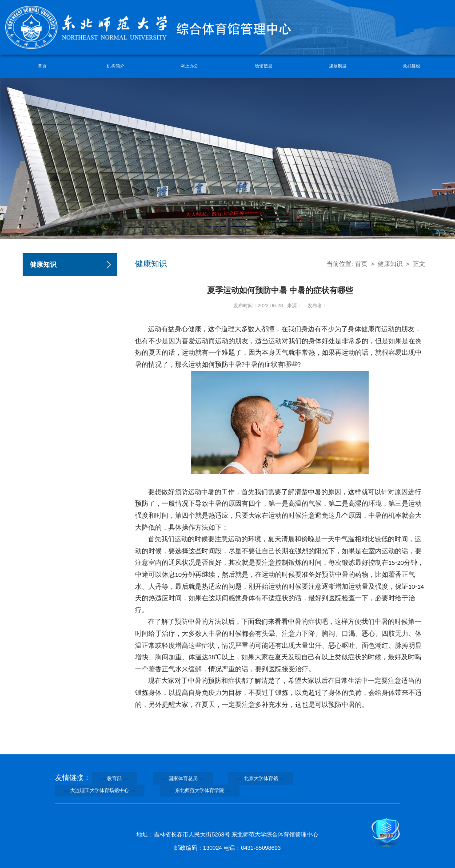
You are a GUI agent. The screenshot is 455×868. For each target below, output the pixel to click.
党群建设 (411, 66)
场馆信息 (263, 66)
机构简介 (116, 66)
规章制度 (338, 66)
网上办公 (189, 66)
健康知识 (390, 264)
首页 (42, 66)
